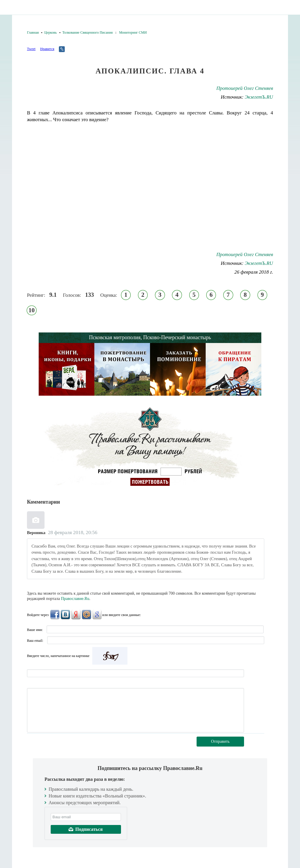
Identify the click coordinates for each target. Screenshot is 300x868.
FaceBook (55, 615)
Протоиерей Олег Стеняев (245, 88)
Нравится (47, 49)
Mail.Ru (86, 615)
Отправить (220, 741)
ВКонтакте (65, 615)
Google (97, 615)
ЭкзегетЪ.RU (259, 97)
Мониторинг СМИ (133, 32)
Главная (33, 32)
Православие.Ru (75, 599)
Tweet (31, 49)
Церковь (50, 32)
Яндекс (76, 615)
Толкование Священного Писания (88, 32)
